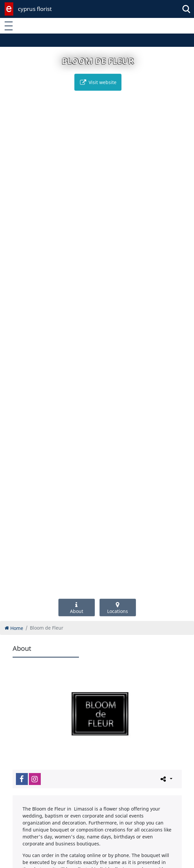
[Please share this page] (166, 779)
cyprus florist (35, 9)
